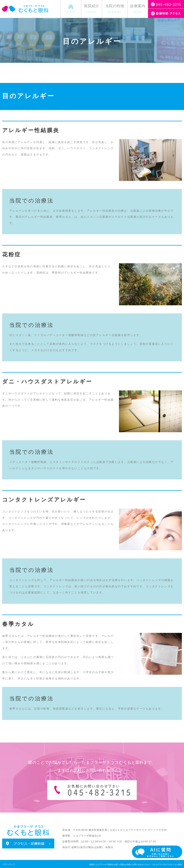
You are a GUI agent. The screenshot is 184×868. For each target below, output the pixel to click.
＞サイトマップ (8, 864)
